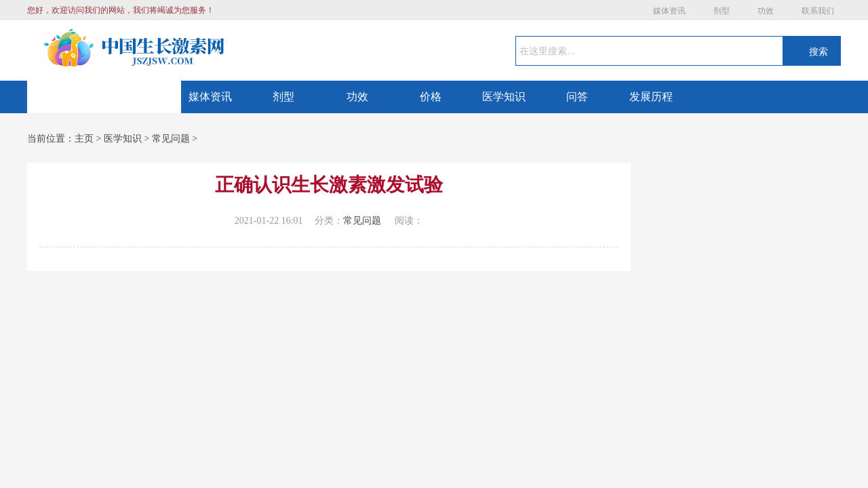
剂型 (722, 11)
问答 (577, 97)
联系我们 (818, 11)
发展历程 (651, 97)
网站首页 (104, 97)
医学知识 (504, 97)
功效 (766, 11)
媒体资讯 (669, 11)
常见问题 (171, 139)
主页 (84, 139)
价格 (431, 97)
